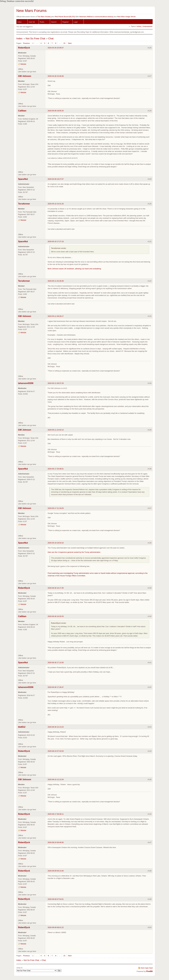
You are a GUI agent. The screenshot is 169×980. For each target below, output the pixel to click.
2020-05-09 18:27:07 (56, 179)
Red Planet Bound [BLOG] (65, 17)
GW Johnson (25, 76)
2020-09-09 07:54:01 (56, 899)
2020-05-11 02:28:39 (56, 281)
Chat (51, 38)
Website (23, 64)
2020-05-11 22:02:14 (56, 430)
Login (76, 22)
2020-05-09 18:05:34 (56, 111)
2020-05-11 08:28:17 (56, 316)
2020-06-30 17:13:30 (56, 663)
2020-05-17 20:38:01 (56, 469)
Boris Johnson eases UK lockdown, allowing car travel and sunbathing (74, 269)
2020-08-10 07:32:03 (56, 751)
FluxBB (149, 971)
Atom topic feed (147, 968)
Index (20, 22)
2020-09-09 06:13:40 (56, 871)
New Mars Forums (31, 11)
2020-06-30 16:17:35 (56, 588)
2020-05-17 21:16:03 (56, 508)
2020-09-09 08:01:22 (56, 927)
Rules (42, 22)
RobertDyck (24, 48)
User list (32, 22)
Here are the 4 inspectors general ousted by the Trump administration (74, 552)
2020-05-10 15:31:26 (56, 204)
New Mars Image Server (126, 17)
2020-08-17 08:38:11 (56, 814)
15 (64, 43)
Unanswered (147, 26)
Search (54, 22)
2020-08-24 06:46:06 (56, 842)
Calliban (22, 111)
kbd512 (22, 727)
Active (139, 26)
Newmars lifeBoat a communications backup (96, 17)
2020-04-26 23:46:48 (56, 76)
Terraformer (24, 204)
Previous (26, 43)
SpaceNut (23, 179)
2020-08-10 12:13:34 (56, 779)
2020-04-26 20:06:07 (56, 48)
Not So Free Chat (35, 38)
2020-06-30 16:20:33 (56, 616)
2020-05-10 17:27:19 (56, 241)
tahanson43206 (26, 383)
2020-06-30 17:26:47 (56, 687)
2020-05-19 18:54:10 (56, 543)
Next (70, 43)
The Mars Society (44, 17)
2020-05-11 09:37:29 (56, 383)
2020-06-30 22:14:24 (56, 727)
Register (65, 22)
